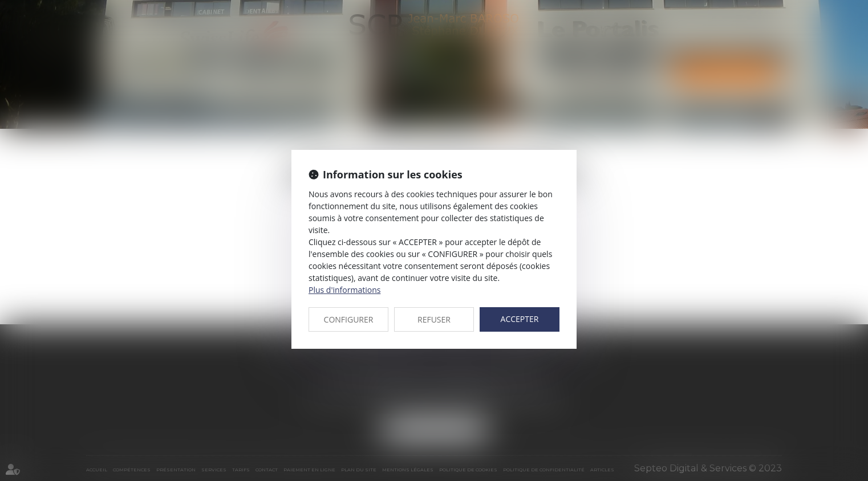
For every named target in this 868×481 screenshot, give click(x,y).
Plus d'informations (344, 290)
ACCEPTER (520, 319)
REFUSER (434, 319)
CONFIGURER (349, 319)
